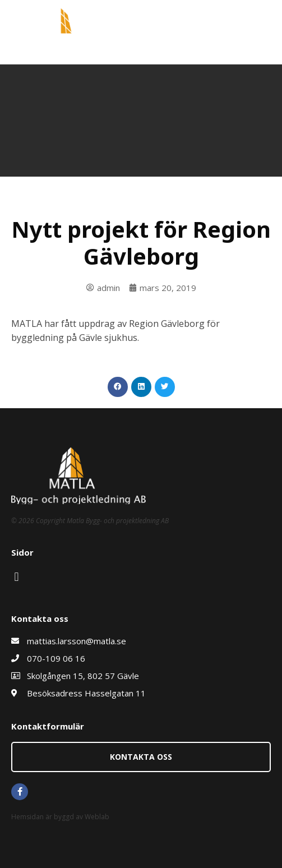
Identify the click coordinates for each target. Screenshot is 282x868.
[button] (118, 387)
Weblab (97, 817)
